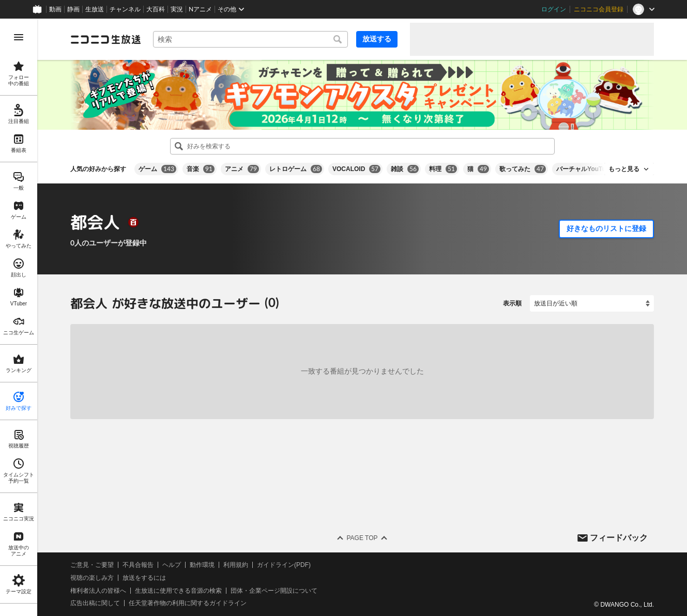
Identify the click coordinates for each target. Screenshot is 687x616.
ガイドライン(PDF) (284, 565)
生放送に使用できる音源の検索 (178, 591)
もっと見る (624, 169)
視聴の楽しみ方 (92, 578)
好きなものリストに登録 (606, 228)
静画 (73, 9)
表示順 (512, 303)
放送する (377, 39)
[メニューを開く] (19, 37)
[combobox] (250, 39)
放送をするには (144, 578)
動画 (55, 9)
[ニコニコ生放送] (105, 39)
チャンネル (125, 9)
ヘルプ (172, 565)
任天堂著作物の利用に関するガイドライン (188, 604)
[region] (19, 317)
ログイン (554, 9)
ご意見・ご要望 (92, 565)
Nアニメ (200, 9)
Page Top (362, 538)
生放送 (95, 9)
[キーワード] (250, 39)
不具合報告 (138, 565)
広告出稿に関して (95, 604)
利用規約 (236, 565)
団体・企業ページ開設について (274, 591)
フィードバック (619, 538)
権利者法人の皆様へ (98, 591)
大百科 (156, 9)
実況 (177, 9)
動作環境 (202, 565)
